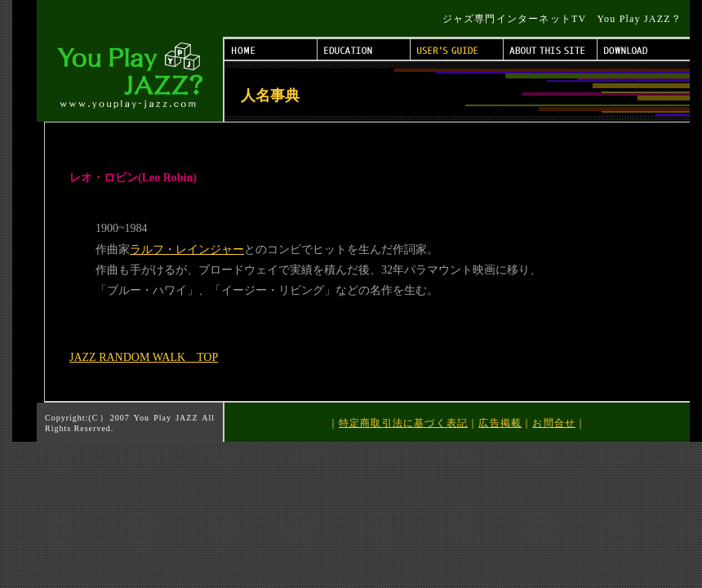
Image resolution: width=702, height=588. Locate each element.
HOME (271, 49)
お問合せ (554, 423)
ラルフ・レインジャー (187, 249)
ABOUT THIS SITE (551, 49)
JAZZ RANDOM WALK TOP (144, 357)
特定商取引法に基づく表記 (403, 423)
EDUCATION (364, 49)
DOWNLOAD (644, 49)
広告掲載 (500, 423)
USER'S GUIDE (457, 49)
